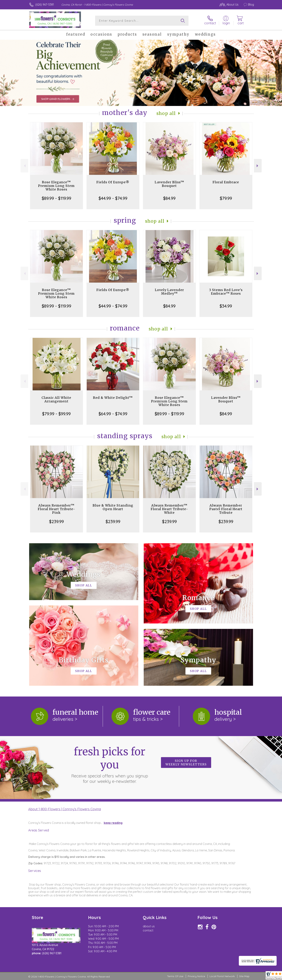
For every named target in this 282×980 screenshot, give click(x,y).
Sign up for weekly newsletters (186, 763)
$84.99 (169, 198)
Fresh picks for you (110, 765)
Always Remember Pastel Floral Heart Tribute (226, 509)
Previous (24, 166)
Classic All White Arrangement (56, 399)
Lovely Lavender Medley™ (169, 292)
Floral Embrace (226, 182)
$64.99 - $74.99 (113, 414)
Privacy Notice (196, 976)
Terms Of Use (175, 976)
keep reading (113, 823)
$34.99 (226, 306)
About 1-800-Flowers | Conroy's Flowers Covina (65, 809)
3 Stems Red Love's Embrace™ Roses (226, 292)
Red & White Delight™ (113, 398)
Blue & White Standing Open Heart (113, 507)
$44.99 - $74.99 (113, 198)
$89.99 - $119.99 (56, 198)
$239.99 (56, 521)
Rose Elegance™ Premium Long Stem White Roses (56, 186)
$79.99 (226, 198)
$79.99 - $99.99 (56, 414)
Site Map (244, 976)
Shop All (166, 113)
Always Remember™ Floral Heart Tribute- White (169, 509)
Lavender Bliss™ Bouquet (169, 184)
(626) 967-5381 (45, 4)
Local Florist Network (222, 976)
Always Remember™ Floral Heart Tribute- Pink (56, 509)
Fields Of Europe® (113, 182)
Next (258, 166)
